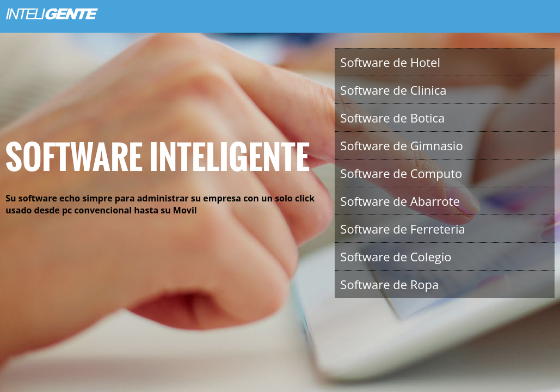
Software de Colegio (396, 256)
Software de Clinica (393, 90)
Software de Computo (401, 173)
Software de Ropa (389, 284)
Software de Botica (392, 118)
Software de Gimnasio (401, 145)
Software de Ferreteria (402, 229)
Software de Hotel (390, 62)
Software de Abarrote (400, 201)
